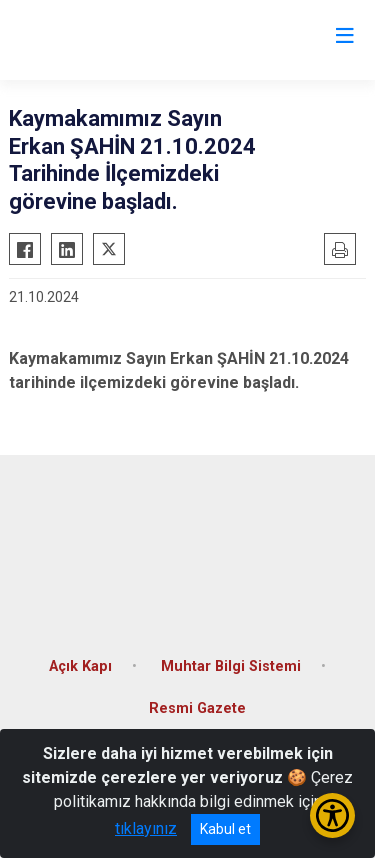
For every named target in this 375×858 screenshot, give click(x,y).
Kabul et (225, 829)
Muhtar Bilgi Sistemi (231, 666)
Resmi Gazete (197, 708)
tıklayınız (146, 828)
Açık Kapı (80, 666)
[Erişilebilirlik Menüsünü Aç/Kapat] (332, 815)
